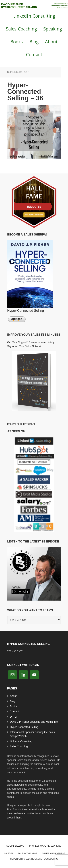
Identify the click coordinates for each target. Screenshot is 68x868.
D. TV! (14, 717)
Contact (14, 711)
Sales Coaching (19, 746)
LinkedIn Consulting (21, 741)
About (13, 696)
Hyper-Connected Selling (24, 727)
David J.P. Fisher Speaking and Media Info (34, 722)
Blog (13, 701)
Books (14, 706)
